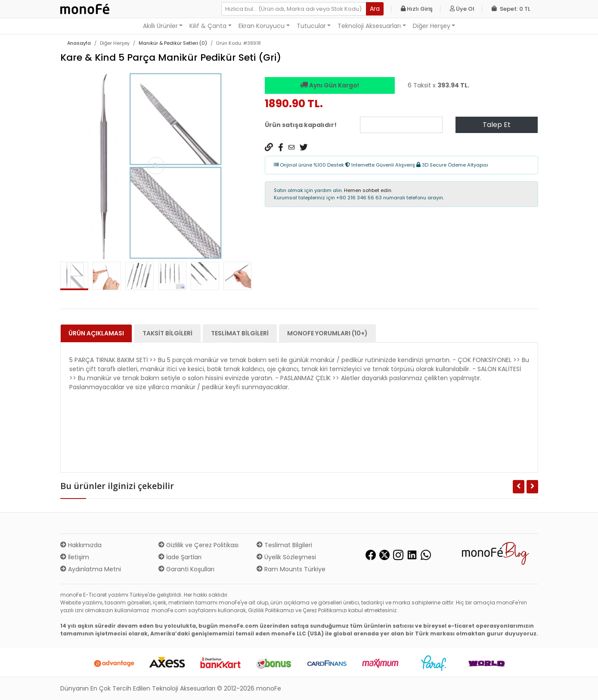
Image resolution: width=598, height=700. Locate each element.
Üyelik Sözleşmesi (286, 557)
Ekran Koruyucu (262, 26)
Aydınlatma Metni (91, 569)
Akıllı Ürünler (160, 26)
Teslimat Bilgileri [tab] (240, 333)
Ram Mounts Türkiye (291, 569)
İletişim (75, 557)
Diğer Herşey (432, 26)
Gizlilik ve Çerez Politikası (198, 545)
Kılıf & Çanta (208, 26)
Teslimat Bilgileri (284, 545)
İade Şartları (180, 557)
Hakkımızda (81, 545)
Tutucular (311, 26)
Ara (375, 9)
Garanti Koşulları (186, 569)
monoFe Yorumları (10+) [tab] (327, 333)
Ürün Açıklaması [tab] (96, 333)
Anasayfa (79, 43)
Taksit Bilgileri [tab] (167, 333)
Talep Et (497, 125)
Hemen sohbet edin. (368, 190)
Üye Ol (462, 9)
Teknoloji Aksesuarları (369, 26)
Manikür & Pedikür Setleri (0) (173, 43)
